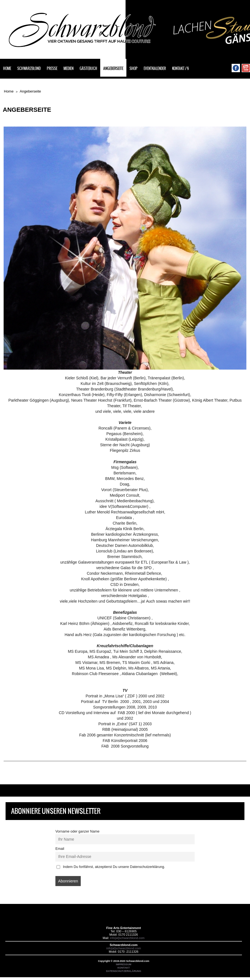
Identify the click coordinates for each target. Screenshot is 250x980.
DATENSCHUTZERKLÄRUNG (124, 971)
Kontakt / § (180, 68)
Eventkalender (155, 68)
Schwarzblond (29, 68)
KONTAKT (124, 968)
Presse (52, 68)
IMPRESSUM (123, 964)
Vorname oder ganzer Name (77, 831)
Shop (133, 68)
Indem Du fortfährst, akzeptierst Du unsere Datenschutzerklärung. (111, 867)
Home (7, 68)
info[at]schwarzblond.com (127, 938)
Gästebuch (88, 68)
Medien (68, 68)
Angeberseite (113, 68)
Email (60, 849)
